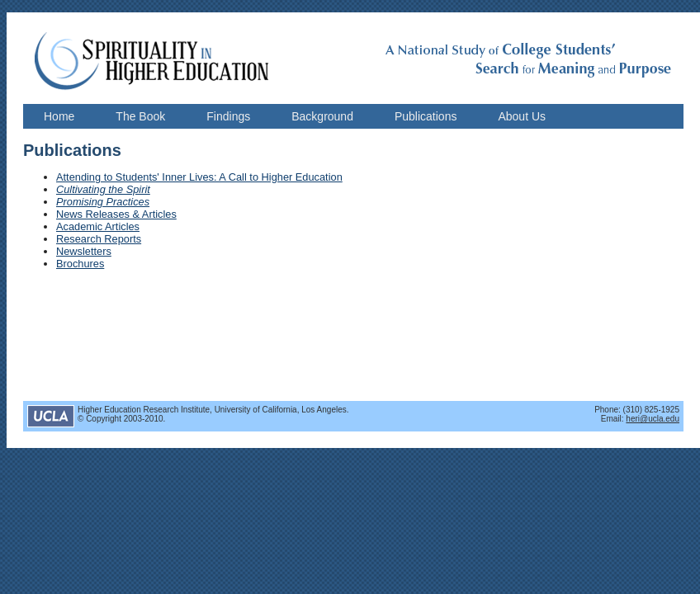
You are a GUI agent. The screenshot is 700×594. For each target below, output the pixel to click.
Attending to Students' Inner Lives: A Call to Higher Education (199, 177)
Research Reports (99, 239)
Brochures (80, 264)
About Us (522, 116)
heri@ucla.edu (653, 419)
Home (59, 116)
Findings (228, 116)
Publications (426, 116)
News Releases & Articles (116, 214)
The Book (140, 116)
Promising (80, 202)
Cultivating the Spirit (103, 189)
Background (322, 116)
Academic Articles (98, 226)
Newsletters (84, 251)
